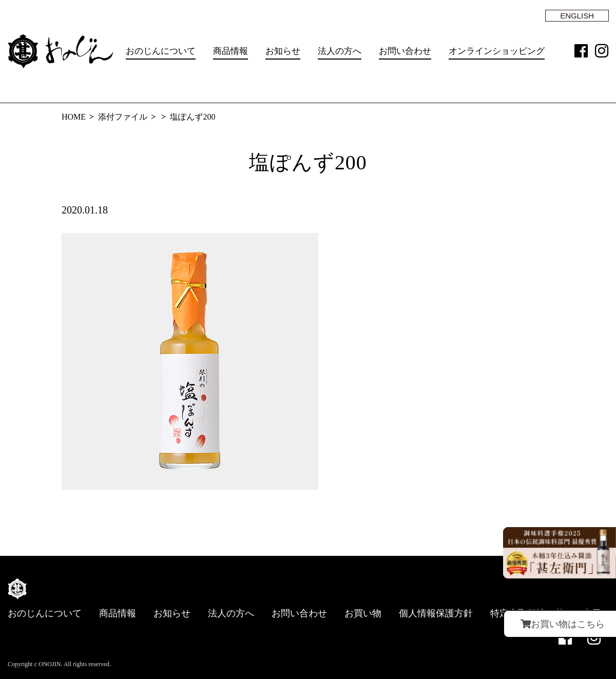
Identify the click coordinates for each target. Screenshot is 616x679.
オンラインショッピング (497, 51)
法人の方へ (340, 51)
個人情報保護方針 (436, 613)
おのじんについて (161, 51)
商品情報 (230, 51)
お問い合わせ (405, 51)
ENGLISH (577, 16)
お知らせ (283, 51)
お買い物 (363, 613)
